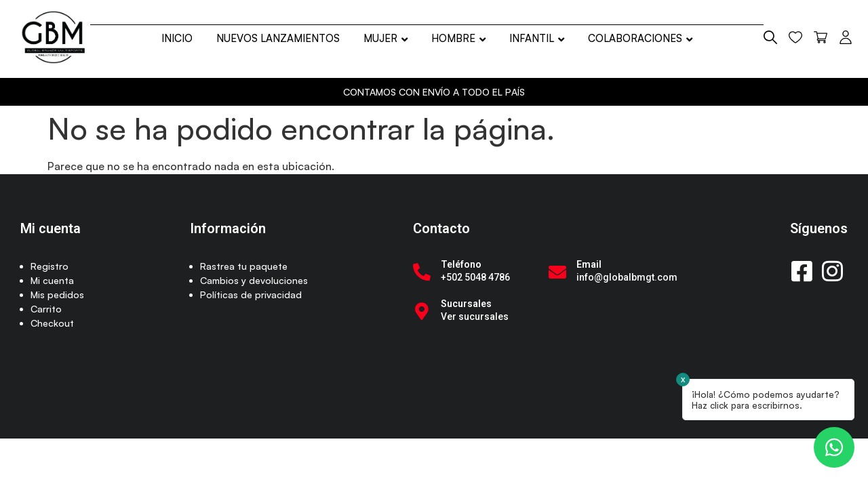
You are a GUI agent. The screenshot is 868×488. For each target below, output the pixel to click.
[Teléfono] (422, 272)
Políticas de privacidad (251, 294)
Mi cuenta (52, 280)
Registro (50, 266)
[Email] (557, 272)
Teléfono (461, 264)
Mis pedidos (57, 294)
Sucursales (466, 304)
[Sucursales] (422, 311)
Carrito (46, 309)
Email (589, 264)
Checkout (52, 323)
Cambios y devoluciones (254, 280)
